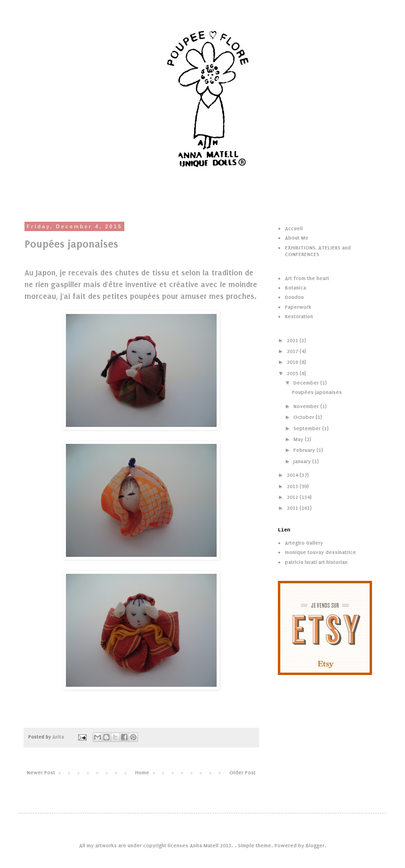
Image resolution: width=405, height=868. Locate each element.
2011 (293, 508)
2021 (293, 340)
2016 (293, 362)
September (308, 428)
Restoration (299, 316)
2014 (293, 475)
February (305, 450)
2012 (293, 497)
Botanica (296, 288)
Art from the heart (307, 278)
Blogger (315, 845)
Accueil (294, 228)
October (304, 417)
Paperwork (298, 307)
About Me (297, 238)
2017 (293, 351)
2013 (293, 486)
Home (142, 772)
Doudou (294, 297)
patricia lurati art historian (316, 562)
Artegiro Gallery (304, 543)
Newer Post (41, 772)
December (307, 383)
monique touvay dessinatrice (320, 552)
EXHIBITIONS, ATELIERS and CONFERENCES (318, 251)
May (299, 439)
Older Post (243, 772)
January (303, 461)
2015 (293, 373)
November (307, 406)
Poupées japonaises (317, 392)
